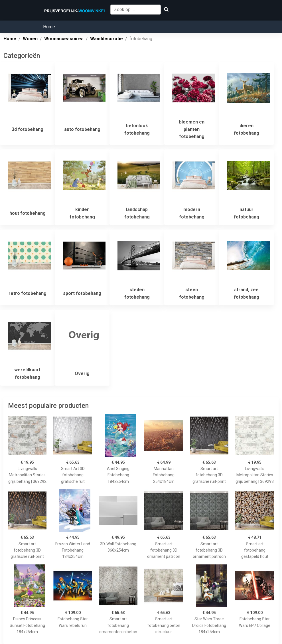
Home (49, 27)
